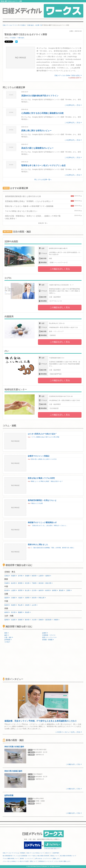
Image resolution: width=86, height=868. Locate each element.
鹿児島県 (49, 620)
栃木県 (14, 583)
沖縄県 (56, 620)
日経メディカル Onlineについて (35, 853)
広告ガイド (48, 853)
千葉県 (35, 583)
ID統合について (55, 856)
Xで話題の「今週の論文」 (18, 38)
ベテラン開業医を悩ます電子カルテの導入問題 (45, 437)
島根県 (14, 605)
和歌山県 (42, 598)
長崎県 (21, 620)
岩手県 (21, 576)
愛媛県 (21, 612)
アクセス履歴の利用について (11, 858)
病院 (6, 633)
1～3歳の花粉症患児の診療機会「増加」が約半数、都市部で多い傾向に (53, 548)
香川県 (14, 612)
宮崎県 (41, 620)
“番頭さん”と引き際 (37, 503)
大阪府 (21, 598)
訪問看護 (8, 640)
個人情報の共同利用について (68, 856)
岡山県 (21, 605)
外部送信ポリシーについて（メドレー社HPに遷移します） (55, 861)
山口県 (35, 605)
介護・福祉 (9, 637)
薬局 (49, 637)
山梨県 (14, 590)
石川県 (35, 590)
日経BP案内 (56, 853)
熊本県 (28, 620)
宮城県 (28, 576)
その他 (7, 642)
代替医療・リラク (49, 635)
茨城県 (7, 583)
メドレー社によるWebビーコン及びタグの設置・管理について (20, 861)
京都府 (14, 598)
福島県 (48, 576)
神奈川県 (49, 583)
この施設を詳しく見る (60, 269)
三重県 (69, 590)
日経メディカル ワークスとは (11, 853)
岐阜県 (48, 590)
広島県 (28, 605)
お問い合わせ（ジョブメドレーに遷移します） (48, 858)
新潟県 (7, 590)
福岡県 (7, 620)
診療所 (45, 633)
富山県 (28, 590)
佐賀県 (14, 620)
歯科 (6, 635)
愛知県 (62, 590)
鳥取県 (7, 605)
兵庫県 (28, 598)
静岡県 (55, 590)
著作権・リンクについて (27, 858)
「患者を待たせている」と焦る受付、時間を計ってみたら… (49, 526)
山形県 (41, 576)
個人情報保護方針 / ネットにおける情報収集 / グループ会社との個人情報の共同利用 (26, 856)
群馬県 (21, 583)
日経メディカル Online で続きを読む (68, 75)
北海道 (7, 576)
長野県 (21, 590)
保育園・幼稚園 (48, 640)
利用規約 (23, 853)
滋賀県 (7, 598)
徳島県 (7, 612)
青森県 (14, 576)
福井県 (41, 590)
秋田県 (35, 576)
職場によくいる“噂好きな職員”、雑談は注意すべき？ (47, 481)
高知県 (28, 612)
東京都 (41, 583)
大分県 (35, 620)
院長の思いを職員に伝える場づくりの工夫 (44, 459)
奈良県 (35, 598)
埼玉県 (28, 583)
